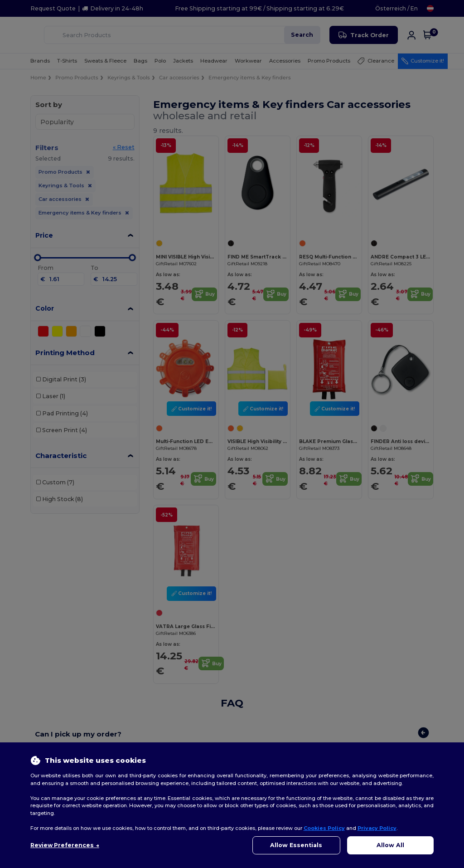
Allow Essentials (296, 845)
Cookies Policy (324, 828)
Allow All (390, 845)
